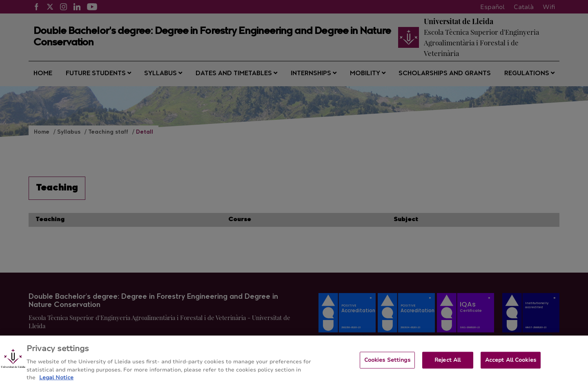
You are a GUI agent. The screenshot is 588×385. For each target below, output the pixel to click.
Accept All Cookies (511, 364)
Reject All (448, 364)
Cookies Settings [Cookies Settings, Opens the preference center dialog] (387, 364)
